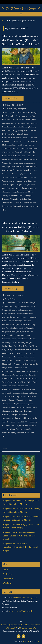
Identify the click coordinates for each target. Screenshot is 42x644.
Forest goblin (21, 335)
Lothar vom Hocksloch (22, 353)
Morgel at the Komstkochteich (27, 371)
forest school (7, 131)
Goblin (13, 339)
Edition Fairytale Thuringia (12, 321)
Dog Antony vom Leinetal (27, 317)
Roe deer (5, 170)
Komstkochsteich (9, 138)
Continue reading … (13, 98)
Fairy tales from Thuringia (24, 328)
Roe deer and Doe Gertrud (19, 170)
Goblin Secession (23, 339)
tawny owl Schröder (28, 181)
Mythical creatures (18, 163)
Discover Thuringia (30, 113)
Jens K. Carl (24, 346)
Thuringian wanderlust (19, 199)
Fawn (19, 332)
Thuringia (18, 185)
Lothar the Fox (16, 141)
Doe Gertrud (7, 116)
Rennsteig (33, 167)
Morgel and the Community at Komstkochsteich (20, 364)
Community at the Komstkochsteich (22, 306)
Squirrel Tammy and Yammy (19, 177)
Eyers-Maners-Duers (23, 325)
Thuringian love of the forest (13, 411)
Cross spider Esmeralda (14, 113)
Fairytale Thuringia (21, 127)
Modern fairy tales (9, 145)
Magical (34, 141)
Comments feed (9, 579)
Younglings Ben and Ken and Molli (21, 433)
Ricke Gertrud (26, 389)
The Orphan (22, 109)
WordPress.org (9, 583)
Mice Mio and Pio (9, 361)
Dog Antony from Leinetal (22, 116)
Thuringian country (13, 188)
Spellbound (25, 174)
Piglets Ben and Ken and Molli (18, 167)
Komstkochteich (22, 138)
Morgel (19, 145)
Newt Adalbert (27, 382)
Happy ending (18, 131)
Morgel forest (20, 156)
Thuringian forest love (24, 192)
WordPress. (36, 641)
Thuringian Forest (9, 192)
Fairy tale (17, 123)
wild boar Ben (27, 203)
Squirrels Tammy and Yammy (27, 393)
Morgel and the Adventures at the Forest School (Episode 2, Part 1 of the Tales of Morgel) (21, 40)
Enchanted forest (25, 120)
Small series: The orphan (11, 174)
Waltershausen (8, 418)
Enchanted (14, 120)
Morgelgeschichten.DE (27, 628)
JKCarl (8, 105)
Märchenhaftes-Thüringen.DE (25, 597)
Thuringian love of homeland (13, 195)
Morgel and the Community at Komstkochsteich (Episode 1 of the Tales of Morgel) (21, 227)
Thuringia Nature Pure (25, 400)
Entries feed (8, 574)
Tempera (26, 641)
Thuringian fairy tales (29, 188)
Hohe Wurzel (28, 131)
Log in (5, 570)
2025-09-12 (19, 295)
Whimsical (17, 203)
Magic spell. (11, 357)
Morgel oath (30, 156)
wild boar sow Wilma (30, 206)
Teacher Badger (8, 185)
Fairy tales (25, 123)
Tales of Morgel (10, 109)
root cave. (33, 170)
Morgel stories (8, 159)
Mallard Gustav (29, 357)
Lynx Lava (27, 141)
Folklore (32, 127)
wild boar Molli (16, 206)
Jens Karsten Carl (15, 134)
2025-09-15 (19, 105)
